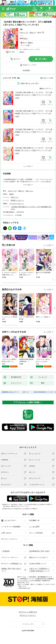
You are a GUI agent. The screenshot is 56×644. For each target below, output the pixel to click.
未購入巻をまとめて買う (30, 83)
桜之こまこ (30, 191)
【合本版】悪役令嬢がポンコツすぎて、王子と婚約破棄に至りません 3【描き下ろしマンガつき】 (33, 131)
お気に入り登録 (48, 78)
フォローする (43, 33)
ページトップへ (28, 624)
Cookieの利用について (38, 564)
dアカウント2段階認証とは (12, 564)
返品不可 (22, 52)
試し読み (12, 52)
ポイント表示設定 (36, 533)
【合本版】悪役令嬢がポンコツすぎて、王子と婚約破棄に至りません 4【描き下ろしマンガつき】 (33, 149)
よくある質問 (34, 527)
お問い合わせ (6, 533)
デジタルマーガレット (17, 204)
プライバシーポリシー (10, 557)
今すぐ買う (43, 59)
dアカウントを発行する (28, 612)
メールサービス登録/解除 (11, 527)
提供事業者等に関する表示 (39, 551)
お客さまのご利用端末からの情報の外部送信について (39, 570)
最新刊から (49, 89)
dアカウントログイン (9, 539)
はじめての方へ (9, 521)
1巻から (42, 89)
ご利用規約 (5, 551)
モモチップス (24, 33)
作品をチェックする (30, 65)
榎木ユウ (33, 33)
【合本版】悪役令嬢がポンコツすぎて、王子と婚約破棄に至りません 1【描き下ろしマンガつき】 (33, 94)
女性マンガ (14, 197)
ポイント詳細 (25, 45)
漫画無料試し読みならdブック (10, 392)
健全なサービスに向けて (39, 557)
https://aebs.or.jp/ (24, 588)
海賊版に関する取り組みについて (11, 570)
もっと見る (48, 245)
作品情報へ (27, 70)
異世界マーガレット (17, 200)
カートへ (17, 59)
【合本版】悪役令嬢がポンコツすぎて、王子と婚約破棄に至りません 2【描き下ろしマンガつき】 (33, 112)
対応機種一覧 (34, 520)
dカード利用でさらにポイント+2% (29, 49)
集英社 (12, 194)
